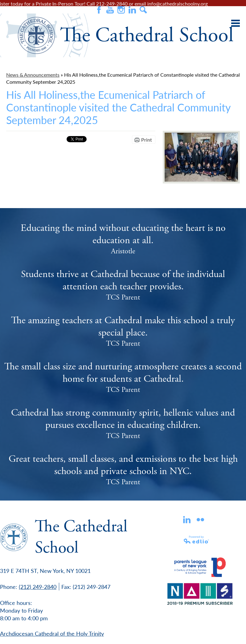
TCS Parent (123, 297)
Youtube (110, 10)
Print (147, 140)
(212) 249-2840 (38, 587)
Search (143, 10)
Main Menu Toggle (236, 23)
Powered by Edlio (197, 540)
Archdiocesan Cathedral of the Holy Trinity (52, 633)
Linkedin (187, 520)
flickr (200, 520)
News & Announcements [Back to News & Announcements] (33, 75)
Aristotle (123, 251)
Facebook (99, 10)
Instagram (121, 10)
